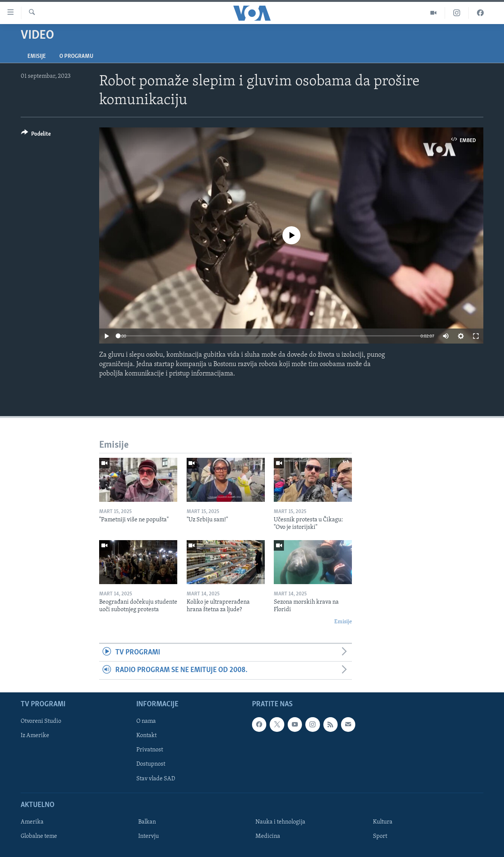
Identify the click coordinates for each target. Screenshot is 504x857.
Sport (380, 836)
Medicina (268, 836)
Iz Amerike (35, 736)
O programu (76, 56)
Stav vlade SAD (156, 778)
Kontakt (146, 736)
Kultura (383, 822)
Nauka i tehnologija (280, 822)
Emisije (37, 56)
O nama (146, 721)
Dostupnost (151, 764)
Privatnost (150, 750)
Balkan (147, 822)
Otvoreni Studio (41, 721)
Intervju (149, 836)
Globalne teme (39, 836)
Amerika (32, 822)
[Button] (36, 135)
